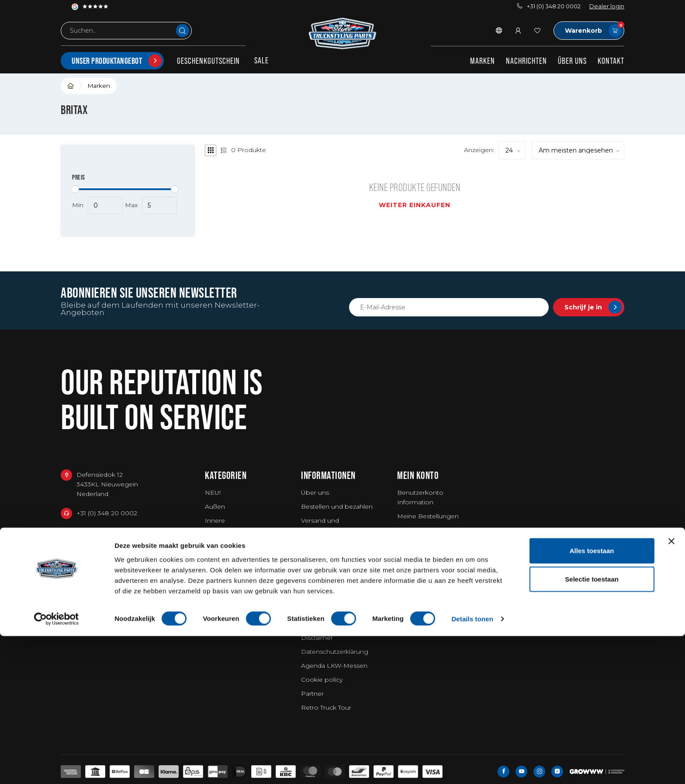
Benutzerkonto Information (420, 497)
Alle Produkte (418, 558)
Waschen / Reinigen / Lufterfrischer (237, 563)
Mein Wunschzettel (426, 530)
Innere (215, 520)
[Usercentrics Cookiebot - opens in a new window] (57, 767)
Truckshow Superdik (332, 558)
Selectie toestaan (592, 727)
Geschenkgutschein (208, 61)
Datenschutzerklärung (335, 652)
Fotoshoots (319, 586)
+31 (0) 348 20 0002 (549, 6)
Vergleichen (415, 544)
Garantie (313, 544)
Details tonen (472, 767)
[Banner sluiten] (671, 689)
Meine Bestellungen (428, 516)
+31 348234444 (99, 533)
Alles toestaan (592, 698)
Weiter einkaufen (415, 205)
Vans (212, 596)
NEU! (213, 493)
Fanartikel (220, 582)
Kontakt (611, 61)
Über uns (572, 61)
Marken (483, 61)
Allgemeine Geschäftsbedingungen (337, 619)
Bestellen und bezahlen (337, 506)
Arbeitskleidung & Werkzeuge (232, 539)
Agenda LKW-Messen (334, 666)
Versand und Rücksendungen (326, 525)
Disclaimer (317, 638)
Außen (215, 506)
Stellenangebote (327, 600)
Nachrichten (526, 61)
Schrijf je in (593, 307)
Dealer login (607, 6)
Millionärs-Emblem (330, 572)
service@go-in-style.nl (109, 553)
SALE (261, 60)
